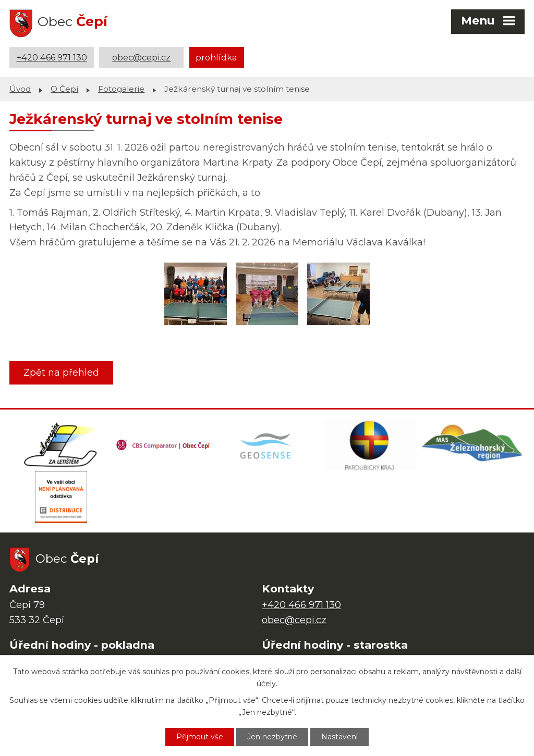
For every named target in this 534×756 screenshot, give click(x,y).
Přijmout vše (200, 737)
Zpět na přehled (61, 373)
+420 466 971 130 (52, 57)
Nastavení (339, 737)
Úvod (20, 89)
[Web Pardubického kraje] (370, 445)
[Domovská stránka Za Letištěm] (61, 445)
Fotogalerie (121, 89)
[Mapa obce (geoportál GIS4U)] (267, 445)
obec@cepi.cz (141, 57)
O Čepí (64, 89)
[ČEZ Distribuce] (61, 497)
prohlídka (216, 57)
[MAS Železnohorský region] (473, 445)
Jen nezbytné (272, 737)
